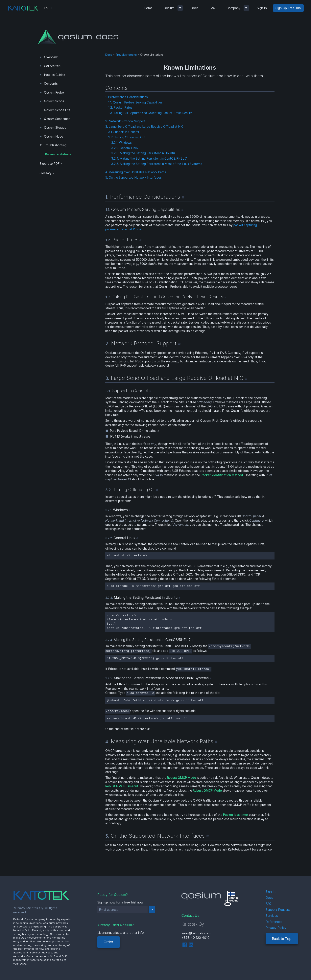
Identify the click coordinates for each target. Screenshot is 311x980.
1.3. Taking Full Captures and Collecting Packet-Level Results (150, 113)
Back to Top (282, 939)
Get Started (52, 66)
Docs (194, 8)
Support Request (278, 910)
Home (148, 8)
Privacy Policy (276, 928)
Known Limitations (58, 154)
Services (272, 916)
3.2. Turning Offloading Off (127, 137)
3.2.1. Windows (121, 143)
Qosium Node (54, 137)
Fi (52, 8)
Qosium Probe (54, 92)
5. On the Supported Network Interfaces (133, 178)
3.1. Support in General (124, 132)
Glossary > (47, 173)
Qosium (169, 8)
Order (108, 942)
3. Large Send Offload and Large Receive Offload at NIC (144, 127)
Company (233, 8)
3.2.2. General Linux (125, 148)
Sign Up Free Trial (288, 8)
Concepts (51, 84)
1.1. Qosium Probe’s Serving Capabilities (135, 102)
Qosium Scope (54, 101)
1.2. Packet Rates (120, 108)
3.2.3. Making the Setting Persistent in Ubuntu (143, 153)
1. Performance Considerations (127, 97)
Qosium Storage (55, 128)
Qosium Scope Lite (57, 110)
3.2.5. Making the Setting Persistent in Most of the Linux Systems (157, 164)
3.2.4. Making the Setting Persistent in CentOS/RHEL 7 (149, 159)
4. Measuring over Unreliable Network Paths (136, 172)
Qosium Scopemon (57, 119)
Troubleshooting (55, 145)
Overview (51, 57)
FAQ (212, 8)
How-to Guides (55, 75)
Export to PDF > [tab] (51, 164)
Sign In (262, 8)
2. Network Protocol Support (125, 121)
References (274, 922)
